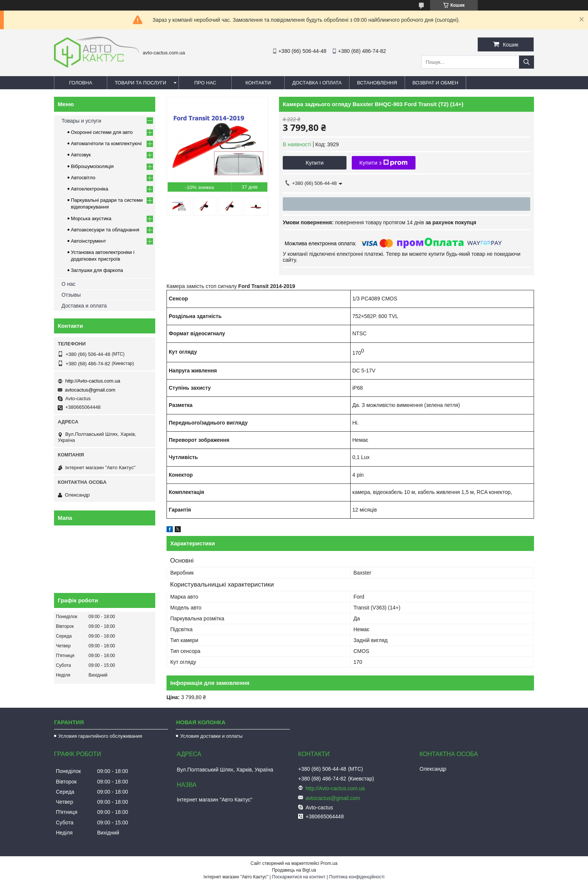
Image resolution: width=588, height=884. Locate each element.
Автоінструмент (88, 241)
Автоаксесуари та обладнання (105, 230)
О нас (68, 284)
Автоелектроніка (89, 189)
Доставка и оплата (84, 306)
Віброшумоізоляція (92, 166)
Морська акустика (91, 218)
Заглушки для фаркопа (97, 270)
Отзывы (71, 295)
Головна (81, 83)
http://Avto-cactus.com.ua (93, 381)
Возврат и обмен (435, 83)
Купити (315, 163)
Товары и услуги (81, 121)
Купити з (383, 163)
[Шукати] (526, 62)
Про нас (205, 83)
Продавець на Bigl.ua (294, 870)
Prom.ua (329, 863)
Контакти (258, 83)
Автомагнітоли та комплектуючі (106, 143)
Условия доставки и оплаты (211, 736)
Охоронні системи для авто (102, 132)
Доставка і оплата (317, 83)
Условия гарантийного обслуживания (100, 736)
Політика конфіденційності (357, 877)
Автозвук (81, 155)
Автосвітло (83, 178)
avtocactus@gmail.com (90, 390)
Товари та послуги (140, 83)
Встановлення (377, 83)
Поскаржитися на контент (298, 877)
